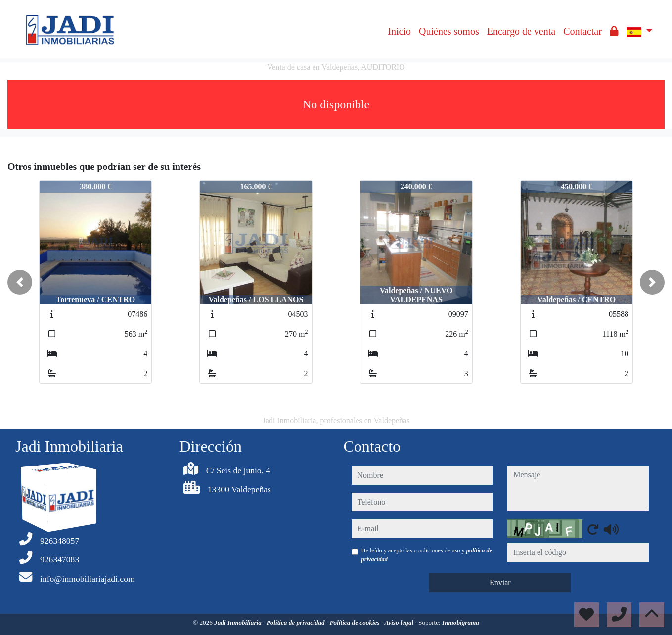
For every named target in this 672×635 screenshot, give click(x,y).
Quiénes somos (449, 31)
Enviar (500, 582)
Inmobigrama (461, 622)
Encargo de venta (521, 31)
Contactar (582, 31)
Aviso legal (400, 622)
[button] (20, 282)
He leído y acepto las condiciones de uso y (427, 555)
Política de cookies (356, 622)
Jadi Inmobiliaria (239, 622)
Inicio (399, 31)
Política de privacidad (296, 622)
